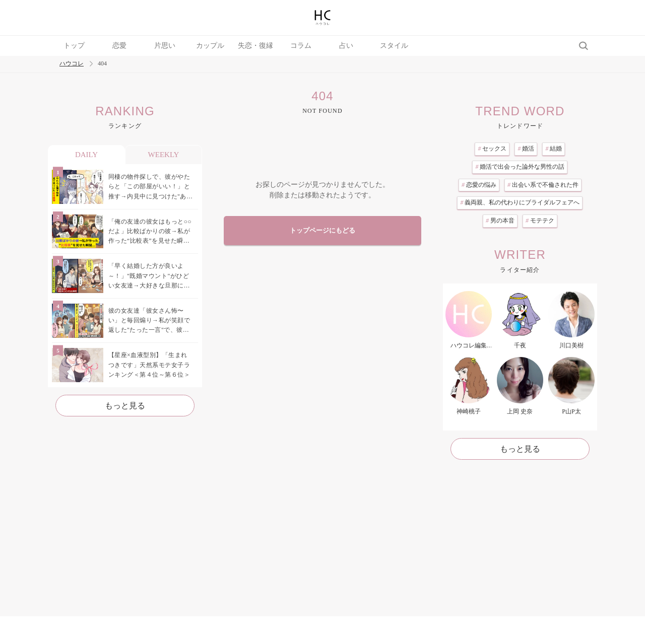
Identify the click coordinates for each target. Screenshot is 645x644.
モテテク (540, 221)
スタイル (394, 46)
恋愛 (119, 46)
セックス (492, 149)
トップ (74, 46)
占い (346, 46)
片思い (165, 46)
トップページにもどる (322, 231)
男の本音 (500, 221)
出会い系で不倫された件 (543, 185)
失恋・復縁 (255, 46)
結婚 (554, 149)
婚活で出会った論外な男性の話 (520, 167)
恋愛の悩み (479, 185)
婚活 (526, 149)
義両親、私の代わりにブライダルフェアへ (520, 202)
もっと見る (125, 406)
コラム (301, 46)
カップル (210, 46)
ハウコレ (72, 64)
